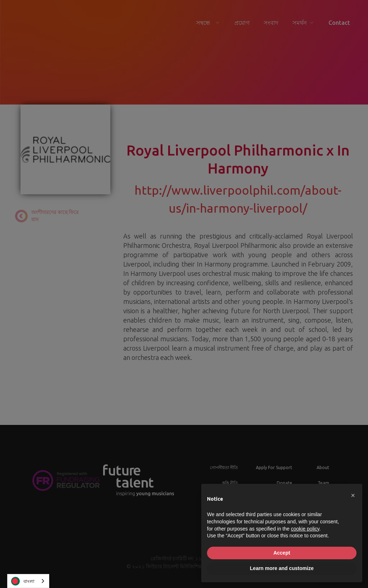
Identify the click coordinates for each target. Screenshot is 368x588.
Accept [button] (282, 553)
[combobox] (28, 581)
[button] (353, 495)
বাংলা (23, 581)
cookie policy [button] (305, 529)
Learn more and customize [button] (282, 568)
